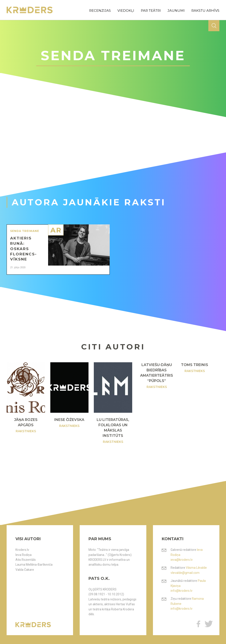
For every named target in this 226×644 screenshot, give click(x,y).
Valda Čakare (25, 570)
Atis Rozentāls (26, 560)
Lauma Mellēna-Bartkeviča (34, 565)
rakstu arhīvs (205, 11)
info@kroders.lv (182, 591)
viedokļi (126, 11)
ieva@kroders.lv (182, 560)
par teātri (151, 11)
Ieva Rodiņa (24, 555)
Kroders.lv (22, 550)
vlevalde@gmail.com (185, 573)
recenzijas (100, 11)
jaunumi (176, 11)
